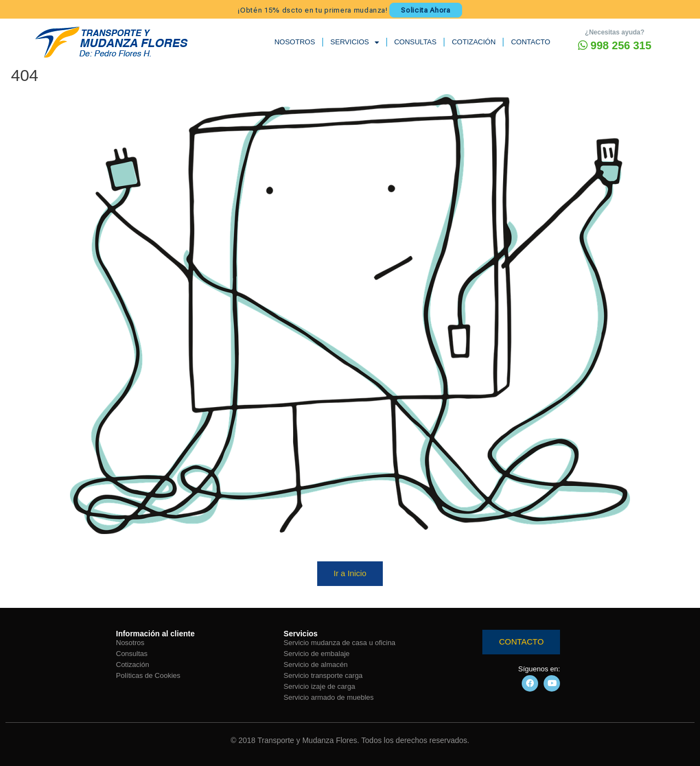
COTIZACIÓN (474, 42)
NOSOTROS (295, 42)
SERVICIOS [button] (355, 42)
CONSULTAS (416, 42)
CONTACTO (530, 42)
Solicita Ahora (425, 10)
